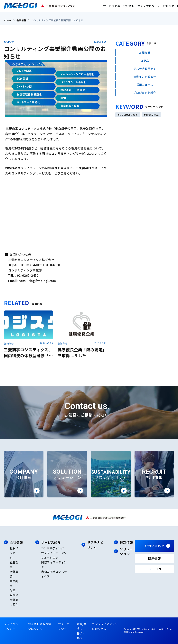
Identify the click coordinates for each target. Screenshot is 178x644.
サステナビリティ (149, 6)
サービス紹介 (112, 6)
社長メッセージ (14, 553)
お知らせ (169, 6)
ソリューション (126, 551)
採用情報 (154, 558)
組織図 (14, 595)
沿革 (13, 590)
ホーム (8, 20)
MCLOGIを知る (129, 115)
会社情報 (129, 6)
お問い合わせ (154, 546)
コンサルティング (52, 548)
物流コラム (152, 115)
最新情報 (21, 20)
